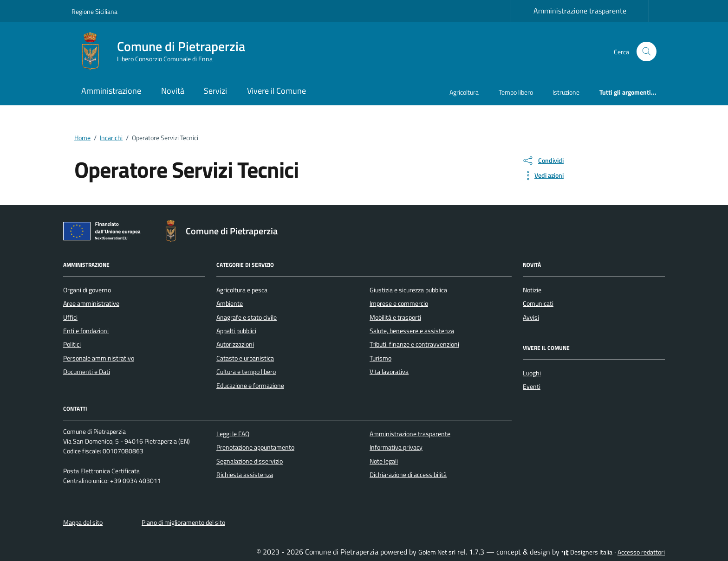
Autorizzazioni (235, 344)
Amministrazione (111, 91)
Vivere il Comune (276, 91)
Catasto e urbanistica (245, 358)
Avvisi (531, 317)
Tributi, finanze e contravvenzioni (414, 344)
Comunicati (538, 303)
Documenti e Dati (87, 372)
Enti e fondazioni (86, 331)
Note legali (384, 461)
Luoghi (532, 373)
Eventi (532, 387)
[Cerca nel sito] (647, 52)
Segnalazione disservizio (250, 461)
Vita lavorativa (389, 372)
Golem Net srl (437, 552)
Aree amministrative (91, 303)
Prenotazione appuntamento (255, 447)
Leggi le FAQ (233, 434)
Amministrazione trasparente (580, 11)
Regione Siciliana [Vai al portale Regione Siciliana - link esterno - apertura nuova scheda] (94, 11)
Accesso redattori (641, 552)
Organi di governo (87, 290)
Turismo (380, 358)
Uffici (70, 317)
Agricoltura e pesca (242, 290)
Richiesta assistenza (245, 475)
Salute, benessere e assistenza (412, 331)
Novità (173, 91)
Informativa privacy (396, 447)
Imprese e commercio (399, 303)
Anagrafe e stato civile (247, 317)
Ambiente (230, 303)
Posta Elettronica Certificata (101, 471)
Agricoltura (464, 92)
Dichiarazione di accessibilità (408, 475)
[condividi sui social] (543, 161)
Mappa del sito (83, 522)
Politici (72, 344)
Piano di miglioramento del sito (183, 522)
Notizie (532, 290)
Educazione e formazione (250, 386)
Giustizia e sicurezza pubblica (408, 290)
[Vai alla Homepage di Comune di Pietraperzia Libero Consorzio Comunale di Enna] (164, 52)
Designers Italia (587, 552)
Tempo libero (516, 92)
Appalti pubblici (236, 331)
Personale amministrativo (99, 358)
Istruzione (566, 92)
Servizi (215, 91)
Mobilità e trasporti (395, 317)
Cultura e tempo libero (246, 372)
